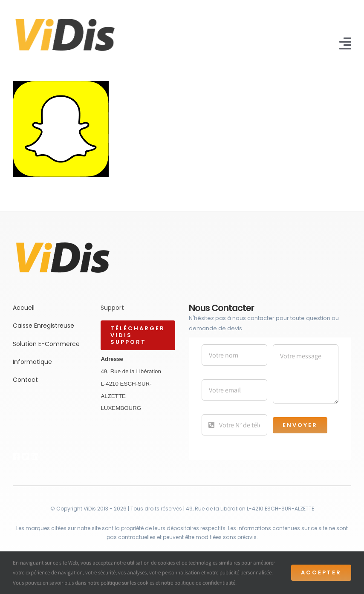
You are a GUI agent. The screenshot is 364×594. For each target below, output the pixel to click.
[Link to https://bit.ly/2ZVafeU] (14, 456)
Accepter (321, 572)
